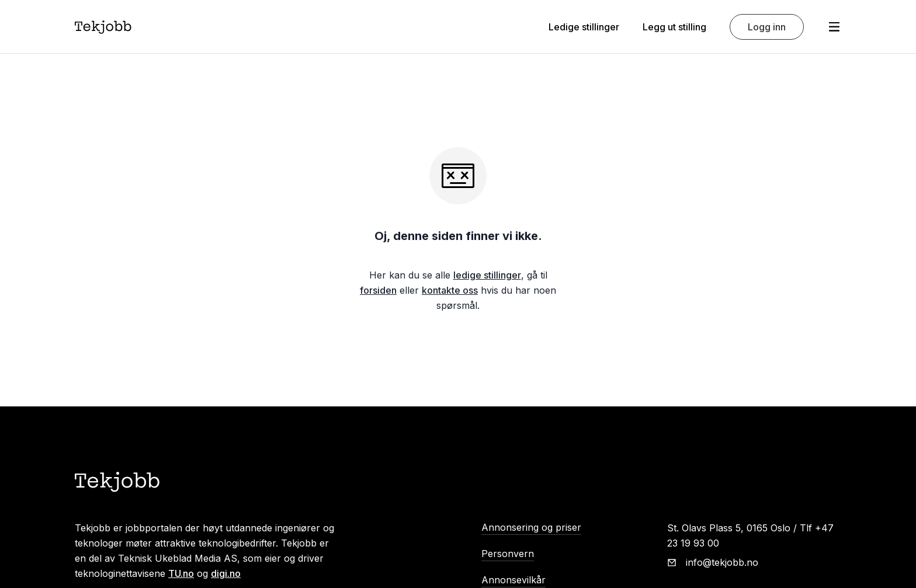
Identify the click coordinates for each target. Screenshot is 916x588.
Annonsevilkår (513, 580)
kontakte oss (450, 290)
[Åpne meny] (834, 27)
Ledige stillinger (584, 27)
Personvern (508, 554)
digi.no (226, 573)
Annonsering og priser (531, 527)
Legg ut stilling (674, 27)
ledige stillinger (487, 275)
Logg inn (767, 27)
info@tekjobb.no (722, 562)
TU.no (181, 573)
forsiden (378, 290)
